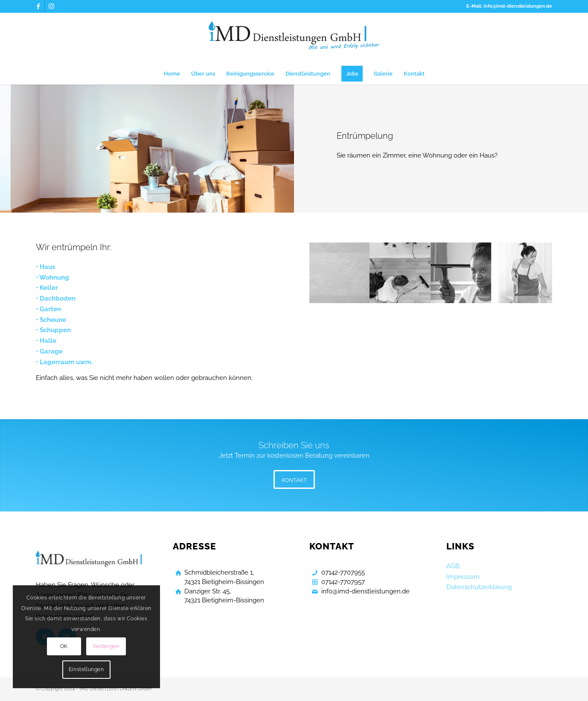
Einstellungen (86, 669)
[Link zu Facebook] (38, 6)
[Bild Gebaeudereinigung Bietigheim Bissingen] (340, 273)
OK (64, 646)
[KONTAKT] (294, 480)
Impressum (463, 577)
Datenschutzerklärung (479, 587)
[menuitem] (172, 74)
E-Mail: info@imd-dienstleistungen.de (509, 6)
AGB (453, 566)
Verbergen (106, 646)
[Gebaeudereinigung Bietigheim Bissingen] (294, 38)
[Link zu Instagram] (51, 6)
